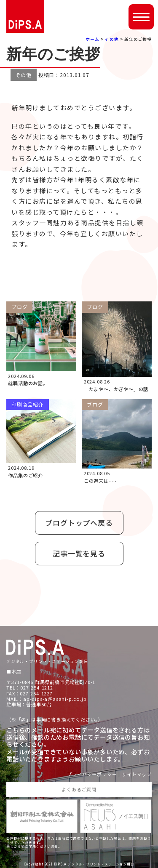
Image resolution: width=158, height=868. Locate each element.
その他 (112, 39)
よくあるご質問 (79, 789)
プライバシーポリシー (92, 774)
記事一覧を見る (79, 553)
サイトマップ (137, 774)
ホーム (93, 39)
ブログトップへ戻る (79, 523)
